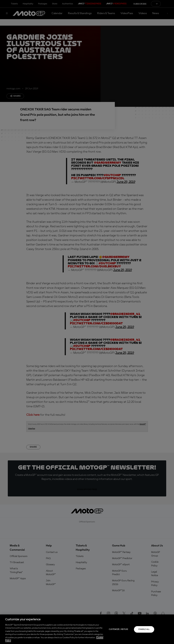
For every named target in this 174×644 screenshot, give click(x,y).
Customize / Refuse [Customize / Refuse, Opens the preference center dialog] (118, 629)
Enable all (144, 629)
